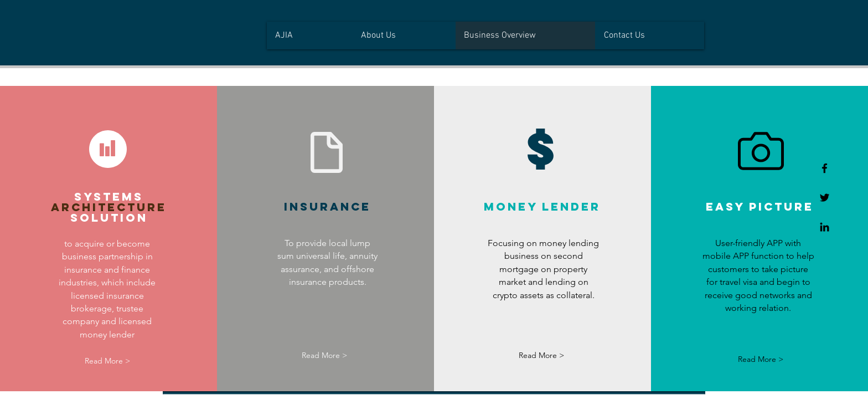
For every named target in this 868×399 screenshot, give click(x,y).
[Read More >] (108, 361)
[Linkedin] (825, 227)
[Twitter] (825, 198)
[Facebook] (825, 168)
